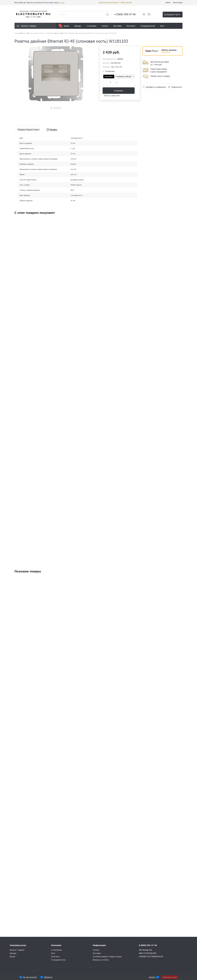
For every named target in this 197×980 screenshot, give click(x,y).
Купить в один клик (112, 95)
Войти (168, 2)
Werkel (120, 59)
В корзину (119, 91)
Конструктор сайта (22, 971)
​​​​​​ (163, 55)
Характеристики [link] (28, 130)
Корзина (152, 977)
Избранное (48, 977)
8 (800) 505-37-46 (148, 945)
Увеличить (57, 108)
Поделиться (177, 87)
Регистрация (178, 2)
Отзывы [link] (52, 130)
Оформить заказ (170, 977)
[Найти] (107, 14)
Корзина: (173, 14)
